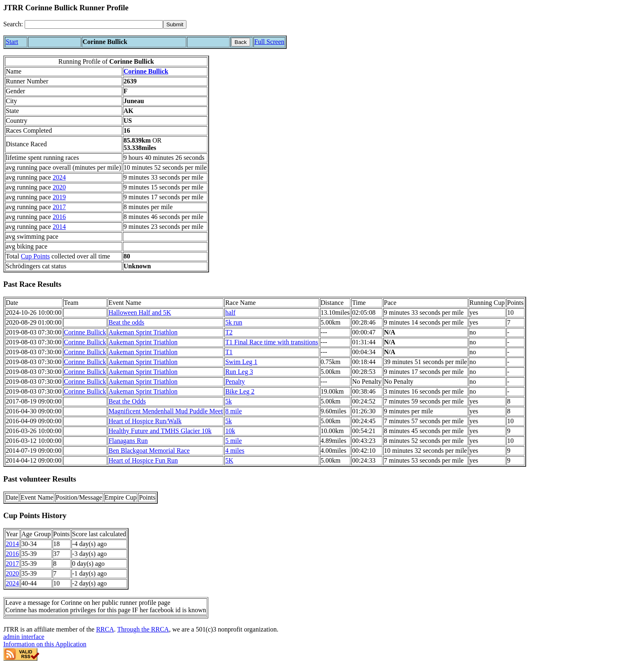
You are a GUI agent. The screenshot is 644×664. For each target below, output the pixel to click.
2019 (59, 197)
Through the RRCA (143, 629)
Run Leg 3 (239, 372)
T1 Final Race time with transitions (271, 342)
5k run (233, 322)
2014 (59, 227)
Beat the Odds (127, 401)
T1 (229, 352)
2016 (59, 217)
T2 (229, 332)
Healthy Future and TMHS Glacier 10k (160, 431)
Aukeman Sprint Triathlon (143, 332)
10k (230, 431)
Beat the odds (126, 322)
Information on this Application (45, 644)
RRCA (105, 629)
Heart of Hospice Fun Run (143, 460)
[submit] (175, 24)
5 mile (233, 441)
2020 (59, 187)
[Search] (94, 24)
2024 (59, 177)
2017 (59, 207)
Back (241, 42)
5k (228, 401)
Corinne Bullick (146, 71)
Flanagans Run (128, 441)
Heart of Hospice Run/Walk (145, 421)
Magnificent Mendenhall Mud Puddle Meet (166, 411)
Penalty (235, 382)
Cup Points (36, 256)
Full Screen (269, 42)
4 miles (235, 451)
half (230, 312)
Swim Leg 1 (241, 362)
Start (12, 42)
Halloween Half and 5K (140, 312)
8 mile (233, 411)
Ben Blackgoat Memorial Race (149, 451)
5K (229, 460)
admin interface (24, 637)
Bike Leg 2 (240, 391)
